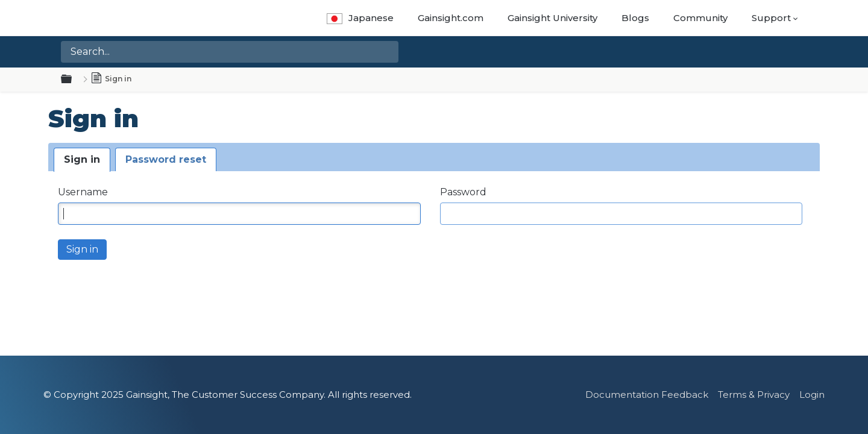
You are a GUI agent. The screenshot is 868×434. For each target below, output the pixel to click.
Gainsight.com (451, 18)
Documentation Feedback (647, 395)
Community (700, 18)
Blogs (635, 18)
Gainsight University (552, 18)
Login (812, 395)
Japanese (360, 18)
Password (463, 192)
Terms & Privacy (754, 395)
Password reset (166, 159)
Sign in (82, 159)
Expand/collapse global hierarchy (74, 80)
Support (771, 18)
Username (83, 192)
